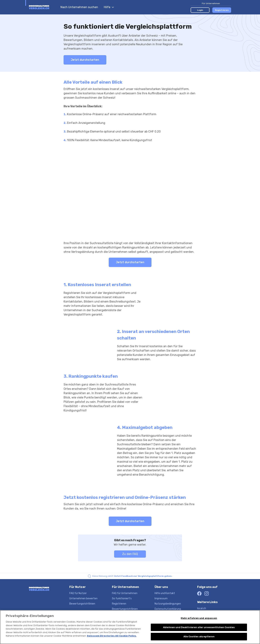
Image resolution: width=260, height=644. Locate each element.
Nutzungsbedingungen (168, 604)
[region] (130, 627)
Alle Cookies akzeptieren (199, 637)
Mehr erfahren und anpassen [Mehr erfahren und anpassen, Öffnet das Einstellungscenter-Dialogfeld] (199, 618)
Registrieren (222, 10)
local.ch (202, 608)
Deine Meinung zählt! (132, 576)
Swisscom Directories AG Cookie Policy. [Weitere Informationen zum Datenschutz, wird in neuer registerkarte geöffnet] (112, 636)
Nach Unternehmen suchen (79, 7)
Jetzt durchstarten (85, 60)
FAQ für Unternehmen (125, 593)
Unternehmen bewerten (83, 598)
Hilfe (109, 7)
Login (200, 10)
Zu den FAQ (130, 554)
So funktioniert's (122, 598)
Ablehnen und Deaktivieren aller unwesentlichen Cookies (199, 627)
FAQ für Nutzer (78, 593)
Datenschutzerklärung (168, 609)
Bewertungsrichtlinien (82, 604)
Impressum (161, 598)
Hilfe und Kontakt (165, 593)
